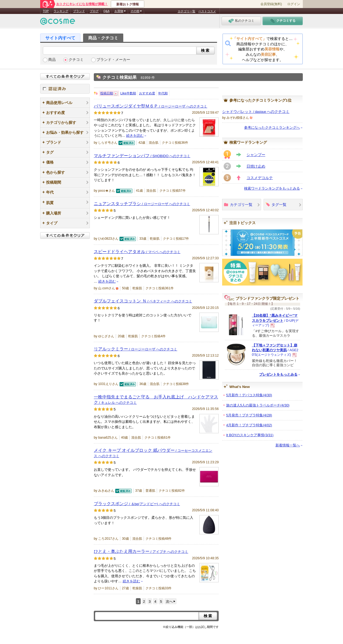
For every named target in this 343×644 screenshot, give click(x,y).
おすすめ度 (147, 93)
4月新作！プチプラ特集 (249, 425)
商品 (52, 60)
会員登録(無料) (271, 4)
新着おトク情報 (128, 4)
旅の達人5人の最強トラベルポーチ (258, 405)
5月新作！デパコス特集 (249, 395)
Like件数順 (128, 93)
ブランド (79, 11)
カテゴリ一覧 (187, 11)
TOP (46, 11)
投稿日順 (107, 93)
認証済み (65, 89)
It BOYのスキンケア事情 (250, 435)
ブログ (94, 11)
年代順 (163, 93)
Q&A (107, 11)
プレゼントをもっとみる (278, 374)
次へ (169, 602)
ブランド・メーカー (113, 60)
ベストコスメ (207, 11)
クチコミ (76, 60)
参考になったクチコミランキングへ (272, 127)
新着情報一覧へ (288, 445)
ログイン (294, 4)
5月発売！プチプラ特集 (249, 415)
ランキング (61, 11)
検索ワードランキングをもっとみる (272, 188)
